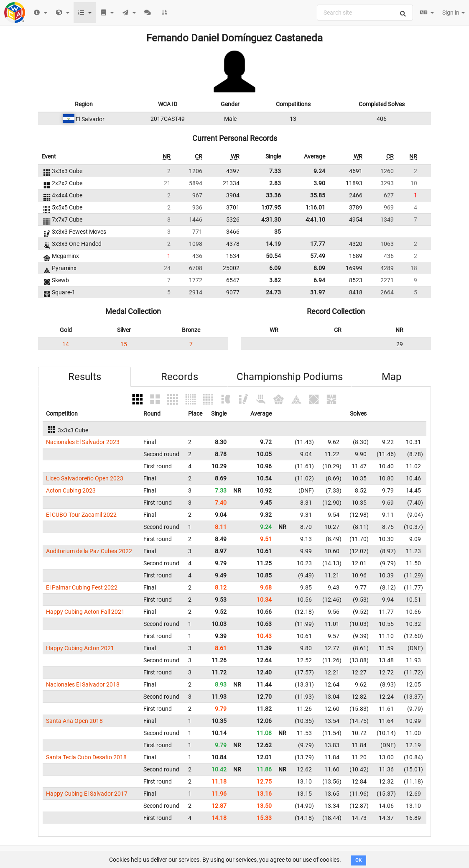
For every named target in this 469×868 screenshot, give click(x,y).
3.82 (275, 280)
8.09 (319, 268)
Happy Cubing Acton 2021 (80, 648)
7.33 (275, 171)
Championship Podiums (290, 377)
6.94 (319, 280)
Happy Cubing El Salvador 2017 (87, 794)
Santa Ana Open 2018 (74, 721)
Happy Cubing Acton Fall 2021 (85, 612)
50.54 (273, 256)
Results (85, 377)
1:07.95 (271, 207)
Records (180, 377)
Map (391, 377)
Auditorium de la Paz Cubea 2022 (89, 551)
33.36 (273, 195)
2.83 (275, 183)
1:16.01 (315, 207)
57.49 (318, 256)
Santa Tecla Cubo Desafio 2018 (86, 757)
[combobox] (365, 13)
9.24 (319, 171)
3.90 (319, 183)
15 (124, 344)
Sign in (454, 13)
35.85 (318, 195)
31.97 (318, 292)
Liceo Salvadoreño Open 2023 (85, 478)
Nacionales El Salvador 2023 (83, 442)
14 (66, 344)
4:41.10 (315, 220)
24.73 (273, 292)
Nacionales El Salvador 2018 (83, 684)
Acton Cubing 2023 (71, 490)
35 (278, 232)
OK (358, 860)
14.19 (273, 244)
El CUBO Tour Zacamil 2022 (81, 515)
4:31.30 (271, 220)
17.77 (318, 244)
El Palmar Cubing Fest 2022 (82, 587)
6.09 (275, 268)
